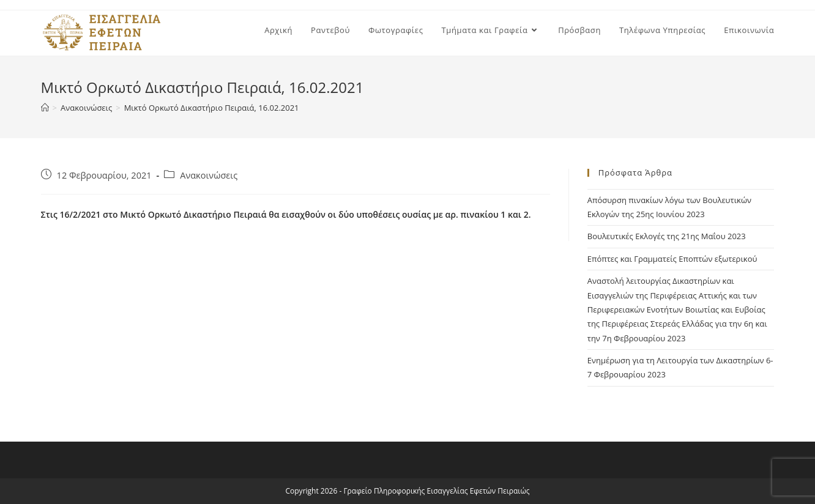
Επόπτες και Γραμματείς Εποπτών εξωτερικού (672, 259)
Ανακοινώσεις (209, 175)
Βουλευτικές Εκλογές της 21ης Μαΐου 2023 (667, 236)
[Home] (45, 108)
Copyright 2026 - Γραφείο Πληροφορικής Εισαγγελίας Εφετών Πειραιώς (408, 491)
